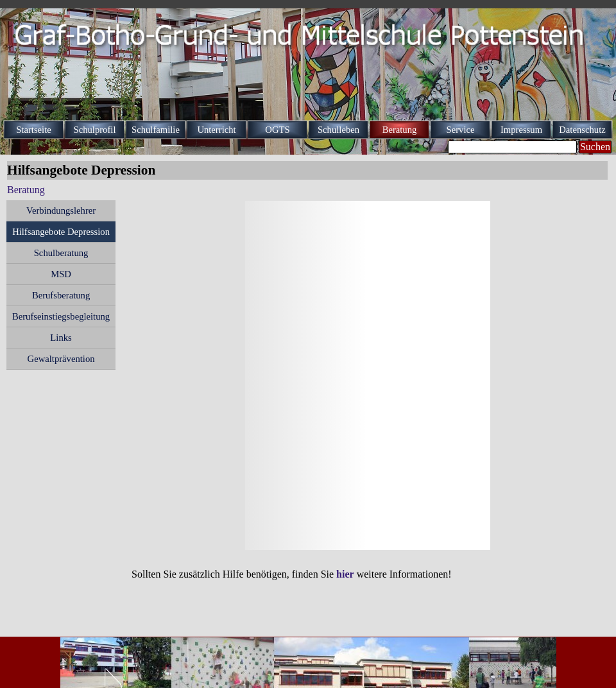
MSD (61, 274)
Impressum (521, 130)
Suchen (595, 147)
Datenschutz (582, 130)
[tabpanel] (366, 574)
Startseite (34, 130)
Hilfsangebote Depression (61, 232)
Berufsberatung (61, 295)
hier (345, 574)
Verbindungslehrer (61, 211)
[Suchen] (512, 147)
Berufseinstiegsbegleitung (61, 316)
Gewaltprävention (61, 359)
